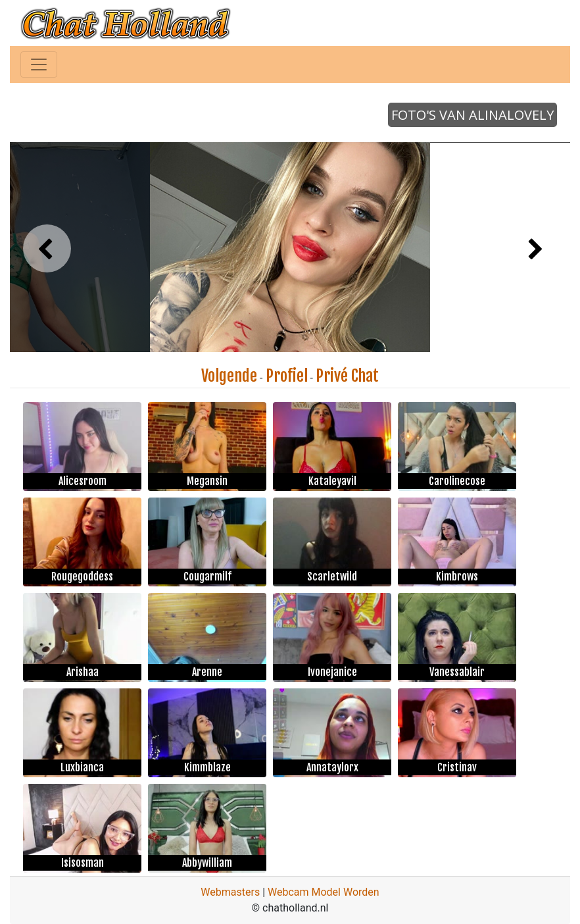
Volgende (229, 376)
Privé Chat (347, 376)
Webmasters (230, 892)
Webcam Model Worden (324, 892)
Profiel (287, 376)
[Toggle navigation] (39, 64)
